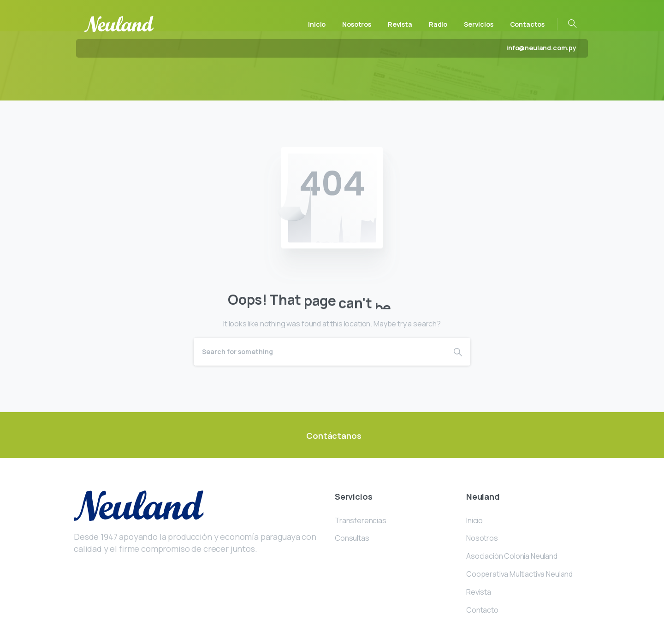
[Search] (320, 352)
